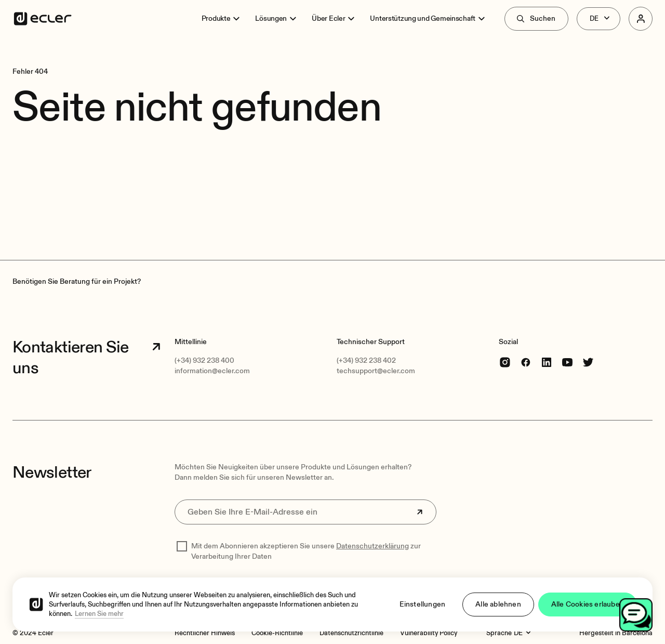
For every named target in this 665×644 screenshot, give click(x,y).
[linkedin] (547, 362)
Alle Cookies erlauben (588, 604)
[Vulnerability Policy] (429, 633)
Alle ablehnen (498, 604)
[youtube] (567, 362)
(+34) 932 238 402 (366, 360)
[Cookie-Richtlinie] (277, 633)
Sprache (499, 633)
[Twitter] (588, 362)
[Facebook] (526, 362)
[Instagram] (505, 362)
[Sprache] (524, 633)
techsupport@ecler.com (376, 371)
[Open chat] (636, 615)
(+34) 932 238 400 (204, 360)
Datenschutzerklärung (373, 546)
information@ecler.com (212, 371)
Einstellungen (423, 604)
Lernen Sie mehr (99, 614)
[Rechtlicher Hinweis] (205, 633)
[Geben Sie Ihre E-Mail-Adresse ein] (305, 512)
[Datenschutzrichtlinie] (351, 633)
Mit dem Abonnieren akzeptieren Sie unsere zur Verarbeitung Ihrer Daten (306, 551)
